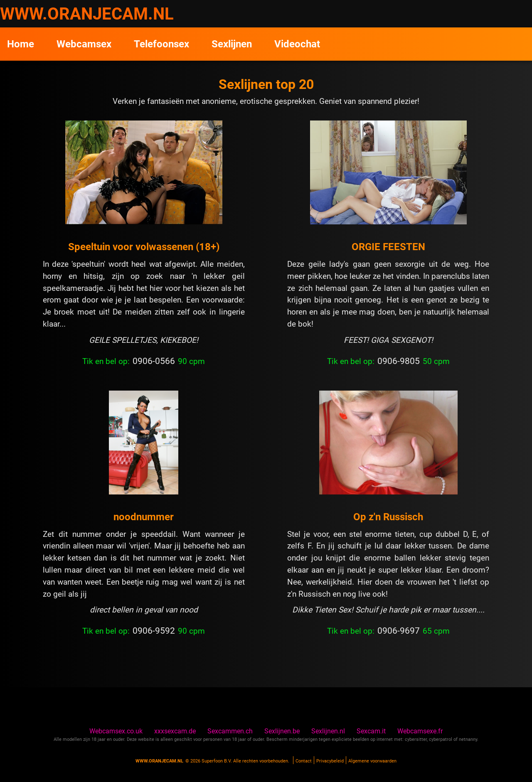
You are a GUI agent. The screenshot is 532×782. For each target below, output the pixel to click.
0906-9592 (154, 631)
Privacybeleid (330, 761)
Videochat (297, 44)
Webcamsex (84, 44)
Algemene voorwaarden (372, 761)
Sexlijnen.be (282, 731)
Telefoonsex (161, 44)
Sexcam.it (371, 731)
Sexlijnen (232, 44)
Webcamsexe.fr (420, 731)
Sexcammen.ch (230, 731)
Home (21, 44)
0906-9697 (399, 631)
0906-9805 (399, 361)
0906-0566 (154, 361)
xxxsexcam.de (175, 731)
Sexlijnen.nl (328, 731)
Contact (304, 761)
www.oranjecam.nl (159, 761)
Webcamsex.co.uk (116, 731)
